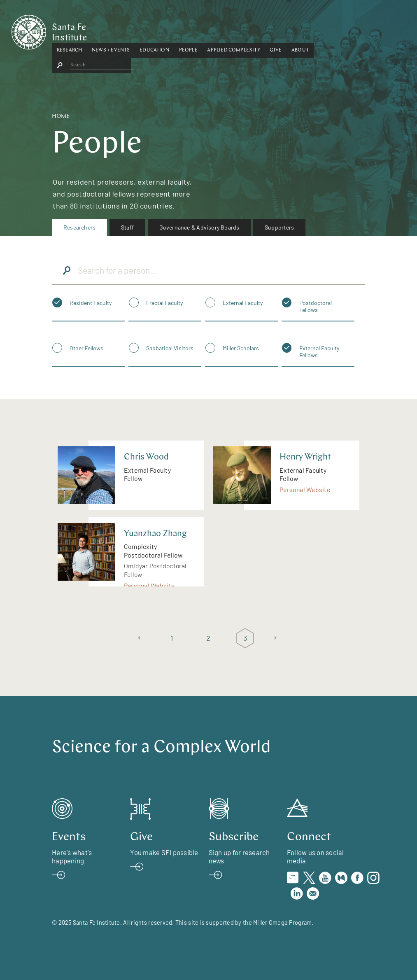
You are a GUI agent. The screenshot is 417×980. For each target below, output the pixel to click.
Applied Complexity (284, 30)
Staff (127, 227)
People (239, 30)
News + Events (161, 30)
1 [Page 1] (172, 638)
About (351, 30)
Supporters (279, 227)
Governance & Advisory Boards (199, 227)
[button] (120, 30)
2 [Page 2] (208, 638)
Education (205, 30)
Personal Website (305, 489)
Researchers (79, 227)
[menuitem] (79, 227)
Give (326, 30)
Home (61, 116)
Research (120, 30)
